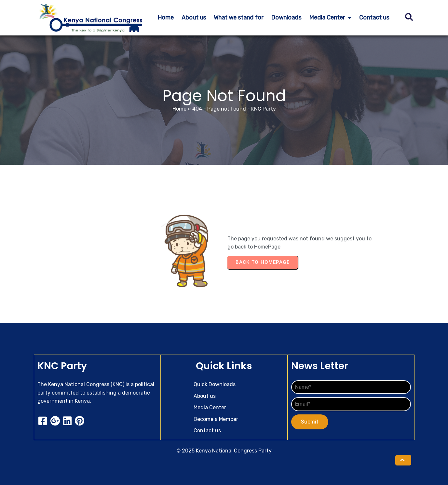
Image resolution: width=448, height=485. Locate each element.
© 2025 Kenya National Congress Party (224, 451)
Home (179, 109)
